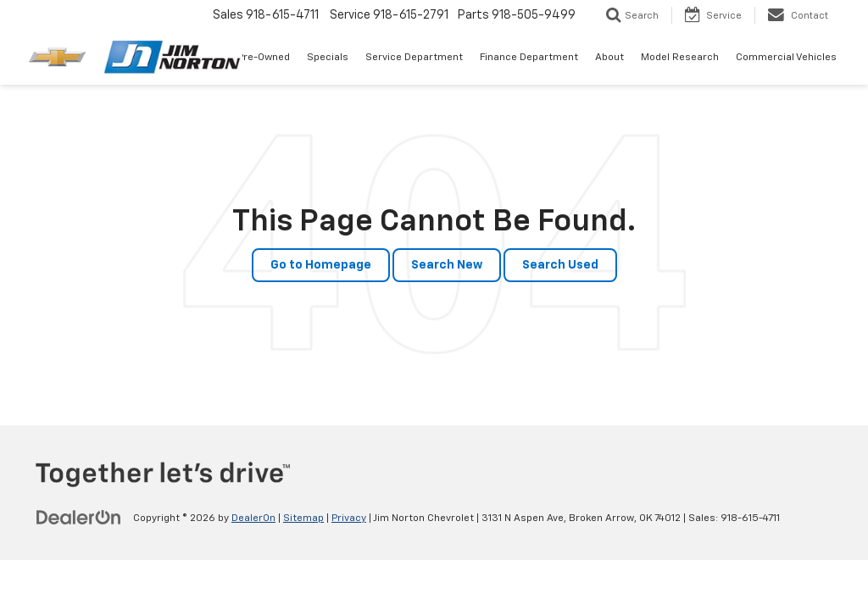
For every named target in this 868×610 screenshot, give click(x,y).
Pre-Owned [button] (264, 58)
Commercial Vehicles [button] (786, 58)
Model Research (680, 58)
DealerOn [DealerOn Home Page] (253, 518)
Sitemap (303, 518)
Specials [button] (328, 58)
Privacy (349, 518)
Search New (447, 265)
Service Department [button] (414, 58)
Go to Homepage (321, 265)
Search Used (560, 265)
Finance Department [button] (529, 58)
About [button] (609, 58)
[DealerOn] (79, 518)
